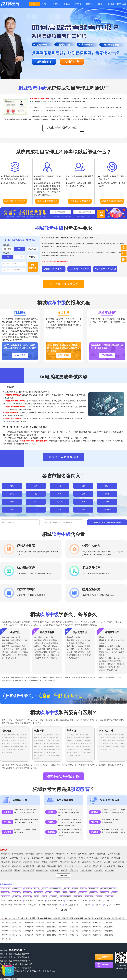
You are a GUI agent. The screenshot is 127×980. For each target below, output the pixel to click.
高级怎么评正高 (5, 889)
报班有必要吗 (83, 893)
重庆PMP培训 (109, 870)
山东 (36, 494)
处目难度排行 (5, 893)
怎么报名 (36, 897)
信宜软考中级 (17, 927)
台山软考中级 (29, 923)
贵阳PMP (120, 866)
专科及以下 (7, 249)
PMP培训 (87, 866)
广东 (60, 486)
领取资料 (106, 965)
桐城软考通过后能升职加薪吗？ (112, 202)
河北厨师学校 (54, 870)
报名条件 (49, 893)
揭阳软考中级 (109, 935)
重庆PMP (17, 870)
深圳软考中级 (29, 931)
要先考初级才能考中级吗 (109, 889)
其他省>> (107, 510)
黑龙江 (60, 502)
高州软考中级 (109, 923)
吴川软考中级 (97, 923)
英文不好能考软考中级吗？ (106, 269)
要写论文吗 (99, 897)
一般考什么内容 (104, 893)
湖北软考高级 (72, 858)
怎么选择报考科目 (96, 901)
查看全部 (63, 876)
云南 (83, 510)
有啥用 (65, 893)
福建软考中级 (75, 862)
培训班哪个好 (78, 897)
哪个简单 (83, 889)
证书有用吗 (54, 897)
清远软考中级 (63, 935)
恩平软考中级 (63, 923)
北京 (12, 486)
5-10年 (20, 257)
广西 (36, 510)
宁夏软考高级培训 (86, 870)
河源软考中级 (40, 935)
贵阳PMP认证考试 (93, 858)
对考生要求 (93, 893)
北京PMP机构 (50, 858)
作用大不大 (16, 897)
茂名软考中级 (97, 931)
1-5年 (7, 257)
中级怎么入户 (109, 897)
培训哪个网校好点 (56, 889)
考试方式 (117, 905)
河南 (12, 502)
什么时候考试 (108, 901)
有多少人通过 (32, 905)
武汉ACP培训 (97, 862)
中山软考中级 (86, 935)
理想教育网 (54, 862)
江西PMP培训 (16, 866)
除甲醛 (60, 866)
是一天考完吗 (17, 889)
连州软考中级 (86, 927)
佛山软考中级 (63, 931)
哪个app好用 (108, 905)
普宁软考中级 (97, 927)
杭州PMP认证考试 (42, 870)
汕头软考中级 (51, 931)
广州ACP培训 (64, 862)
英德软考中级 (74, 927)
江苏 (107, 486)
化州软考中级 (6, 927)
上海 (36, 486)
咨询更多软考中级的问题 (63, 776)
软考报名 (45, 897)
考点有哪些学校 (38, 893)
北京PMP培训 (16, 862)
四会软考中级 (74, 923)
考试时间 (67, 889)
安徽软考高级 (41, 866)
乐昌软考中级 (6, 923)
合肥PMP (91, 854)
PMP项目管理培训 (119, 862)
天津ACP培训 (105, 858)
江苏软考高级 (49, 854)
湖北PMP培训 (86, 862)
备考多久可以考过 (6, 905)
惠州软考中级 (6, 935)
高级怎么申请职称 (65, 897)
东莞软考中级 (74, 935)
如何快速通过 (63, 355)
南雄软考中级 (17, 923)
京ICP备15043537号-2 (33, 971)
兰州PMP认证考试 (17, 854)
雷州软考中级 (86, 923)
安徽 (83, 502)
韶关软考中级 (17, 931)
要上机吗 (42, 905)
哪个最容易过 (27, 893)
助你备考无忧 (20, 355)
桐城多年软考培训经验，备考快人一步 (10, 4)
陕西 (12, 510)
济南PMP (79, 866)
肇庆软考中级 (109, 931)
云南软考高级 (98, 870)
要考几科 (36, 889)
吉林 (107, 502)
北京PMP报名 (82, 854)
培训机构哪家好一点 (73, 901)
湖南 (83, 494)
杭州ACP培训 (71, 854)
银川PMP (36, 862)
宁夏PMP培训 (5, 866)
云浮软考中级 (6, 939)
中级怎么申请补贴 (6, 901)
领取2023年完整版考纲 (63, 457)
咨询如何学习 (44, 62)
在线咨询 (8, 969)
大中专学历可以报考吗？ (80, 269)
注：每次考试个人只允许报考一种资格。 (57, 262)
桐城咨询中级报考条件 (63, 284)
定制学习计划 (72, 62)
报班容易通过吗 (51, 901)
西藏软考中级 (97, 866)
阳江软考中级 (51, 935)
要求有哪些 (73, 893)
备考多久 (45, 889)
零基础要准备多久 (20, 905)
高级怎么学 (40, 901)
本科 (20, 249)
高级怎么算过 (89, 897)
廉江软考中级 (29, 927)
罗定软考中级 (109, 927)
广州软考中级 (6, 931)
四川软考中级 (25, 858)
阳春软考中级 (63, 927)
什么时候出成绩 (93, 889)
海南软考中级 (61, 858)
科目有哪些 (27, 889)
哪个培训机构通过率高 (54, 905)
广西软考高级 (60, 854)
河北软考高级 (5, 862)
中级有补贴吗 (16, 893)
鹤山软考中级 (51, 923)
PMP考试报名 (116, 858)
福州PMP (39, 854)
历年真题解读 (107, 355)
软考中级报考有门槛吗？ (47, 201)
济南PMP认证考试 (28, 870)
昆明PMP (45, 862)
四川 (60, 494)
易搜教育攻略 (101, 854)
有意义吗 (57, 893)
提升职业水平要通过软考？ (80, 201)
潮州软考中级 (97, 935)
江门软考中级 (74, 931)
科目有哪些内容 (29, 901)
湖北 (107, 494)
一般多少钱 (87, 905)
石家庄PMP (4, 858)
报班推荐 (115, 893)
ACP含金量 (107, 862)
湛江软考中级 (86, 931)
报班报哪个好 (97, 905)
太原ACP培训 (14, 858)
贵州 (60, 510)
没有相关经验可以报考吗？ (54, 269)
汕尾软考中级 (29, 935)
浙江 (83, 486)
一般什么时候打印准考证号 (72, 905)
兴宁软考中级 (40, 927)
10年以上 (32, 257)
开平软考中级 (40, 923)
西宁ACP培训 (52, 866)
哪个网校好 (18, 901)
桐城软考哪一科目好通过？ (15, 201)
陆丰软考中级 (51, 927)
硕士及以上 (32, 249)
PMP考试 (82, 858)
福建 (12, 494)
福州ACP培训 (30, 854)
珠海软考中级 (40, 931)
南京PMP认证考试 (109, 866)
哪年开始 (75, 889)
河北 (36, 502)
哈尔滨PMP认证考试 (114, 854)
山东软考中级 (74, 870)
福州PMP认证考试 (6, 870)
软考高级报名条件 (38, 858)
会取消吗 (85, 901)
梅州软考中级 (17, 935)
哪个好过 (61, 901)
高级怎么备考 (27, 897)
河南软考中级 (69, 866)
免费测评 (106, 957)
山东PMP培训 (27, 862)
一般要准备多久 (5, 897)
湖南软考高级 (5, 854)
